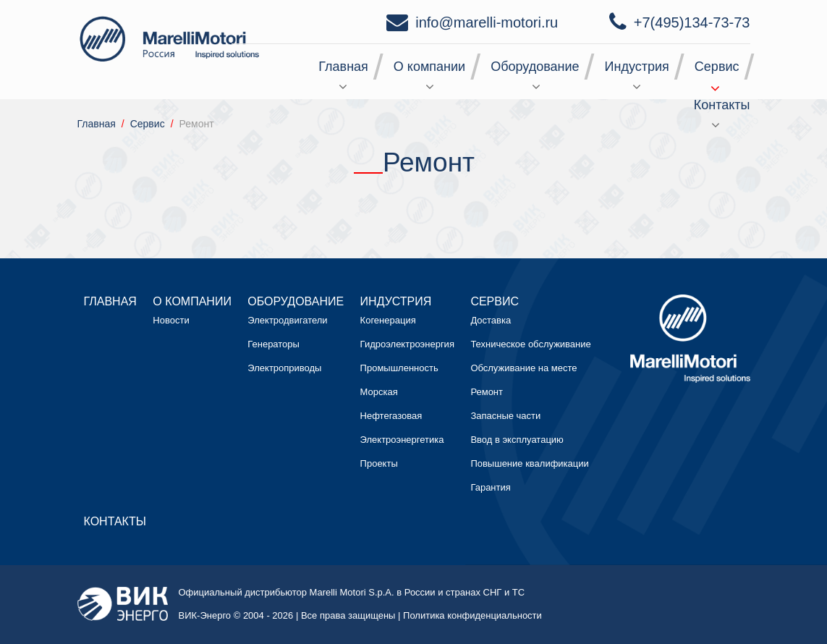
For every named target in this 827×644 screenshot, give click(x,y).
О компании (429, 67)
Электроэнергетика (402, 440)
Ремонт (487, 392)
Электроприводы (284, 368)
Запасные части (505, 416)
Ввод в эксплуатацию (517, 440)
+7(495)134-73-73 (692, 22)
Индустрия (637, 67)
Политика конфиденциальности (472, 615)
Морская (379, 392)
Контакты (722, 105)
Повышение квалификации (529, 463)
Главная (343, 67)
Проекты (379, 463)
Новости (171, 320)
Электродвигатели (287, 320)
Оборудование (535, 67)
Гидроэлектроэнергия (407, 344)
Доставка (491, 320)
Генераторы (273, 344)
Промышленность (399, 368)
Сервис (717, 67)
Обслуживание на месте (523, 368)
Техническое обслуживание (530, 344)
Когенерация (388, 320)
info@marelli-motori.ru (487, 22)
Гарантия (490, 487)
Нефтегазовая (391, 416)
